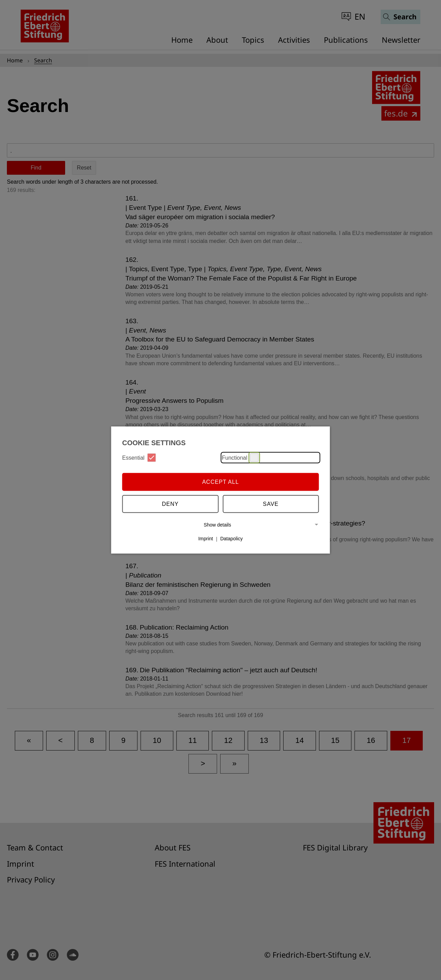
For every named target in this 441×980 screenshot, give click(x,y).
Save (271, 504)
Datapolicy (231, 539)
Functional (240, 458)
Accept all (221, 482)
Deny (170, 504)
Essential (139, 458)
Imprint (206, 539)
